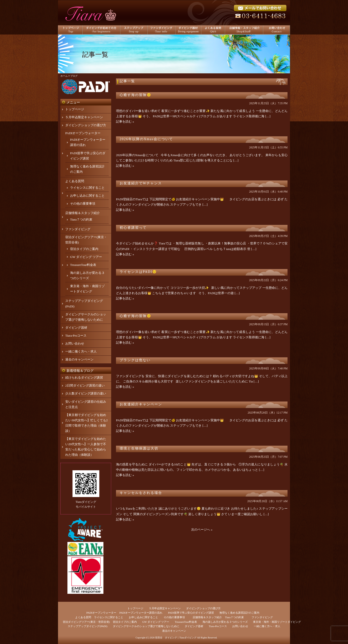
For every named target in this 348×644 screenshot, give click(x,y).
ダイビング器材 (76, 328)
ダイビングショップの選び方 (86, 125)
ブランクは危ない (135, 360)
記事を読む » (125, 121)
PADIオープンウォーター (83, 133)
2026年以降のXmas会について (146, 139)
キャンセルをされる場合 (141, 493)
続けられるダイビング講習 (84, 377)
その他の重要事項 (83, 204)
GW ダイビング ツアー (86, 257)
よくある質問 (75, 181)
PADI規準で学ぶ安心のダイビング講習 (191, 613)
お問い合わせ (75, 343)
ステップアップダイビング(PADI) (87, 626)
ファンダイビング (78, 229)
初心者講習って (133, 228)
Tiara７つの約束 (81, 219)
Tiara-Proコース (76, 336)
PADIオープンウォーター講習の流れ (141, 613)
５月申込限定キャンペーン (84, 117)
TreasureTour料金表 (83, 265)
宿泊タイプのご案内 (84, 249)
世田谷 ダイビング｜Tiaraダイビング (176, 638)
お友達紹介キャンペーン (141, 404)
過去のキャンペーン (79, 359)
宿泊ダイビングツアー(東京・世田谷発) (86, 622)
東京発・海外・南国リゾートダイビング (277, 622)
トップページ (75, 109)
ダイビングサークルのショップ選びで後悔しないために (146, 626)
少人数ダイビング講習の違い (86, 393)
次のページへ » (202, 530)
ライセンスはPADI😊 (138, 272)
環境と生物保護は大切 (139, 448)
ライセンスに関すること (87, 188)
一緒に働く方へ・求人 (81, 351)
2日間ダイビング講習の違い (85, 385)
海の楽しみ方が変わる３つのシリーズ (225, 622)
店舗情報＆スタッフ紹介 (83, 213)
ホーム (64, 76)
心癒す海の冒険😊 (135, 95)
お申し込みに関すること (87, 196)
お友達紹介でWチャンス (141, 183)
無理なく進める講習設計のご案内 (239, 613)
